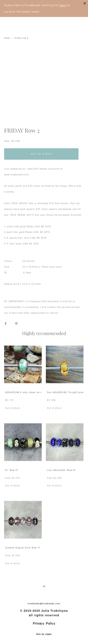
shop (7, 38)
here (63, 5)
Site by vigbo (44, 634)
